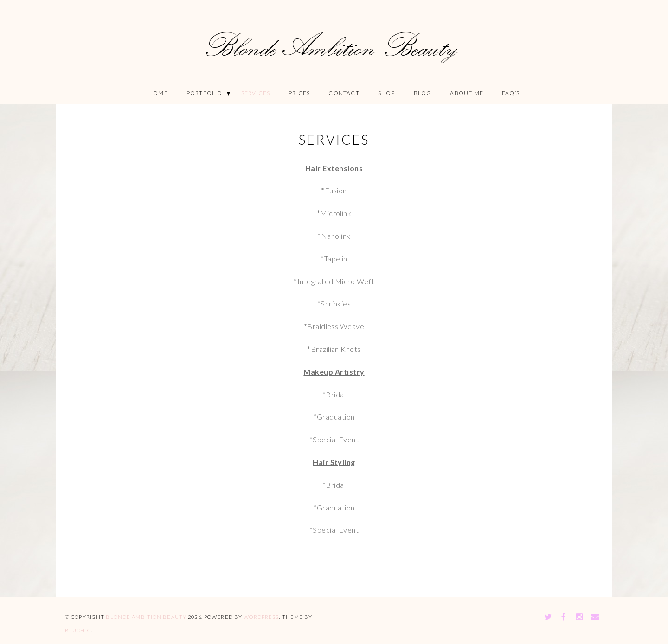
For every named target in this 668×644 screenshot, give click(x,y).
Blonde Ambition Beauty (146, 617)
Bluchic (78, 630)
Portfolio (205, 93)
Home (158, 93)
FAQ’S (511, 93)
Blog (423, 93)
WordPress (261, 617)
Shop (387, 93)
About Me (467, 93)
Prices (299, 93)
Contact (344, 93)
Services (256, 93)
